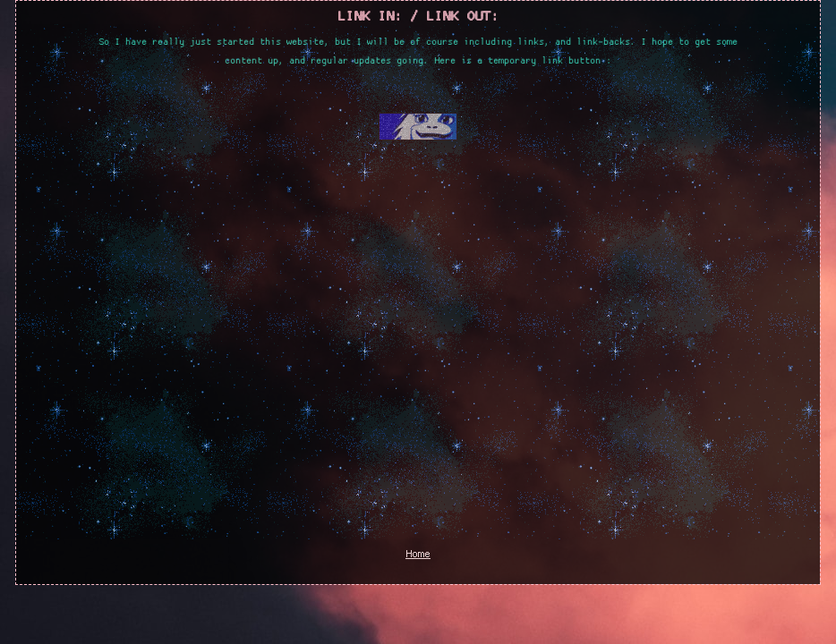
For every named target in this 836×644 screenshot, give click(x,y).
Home (418, 555)
